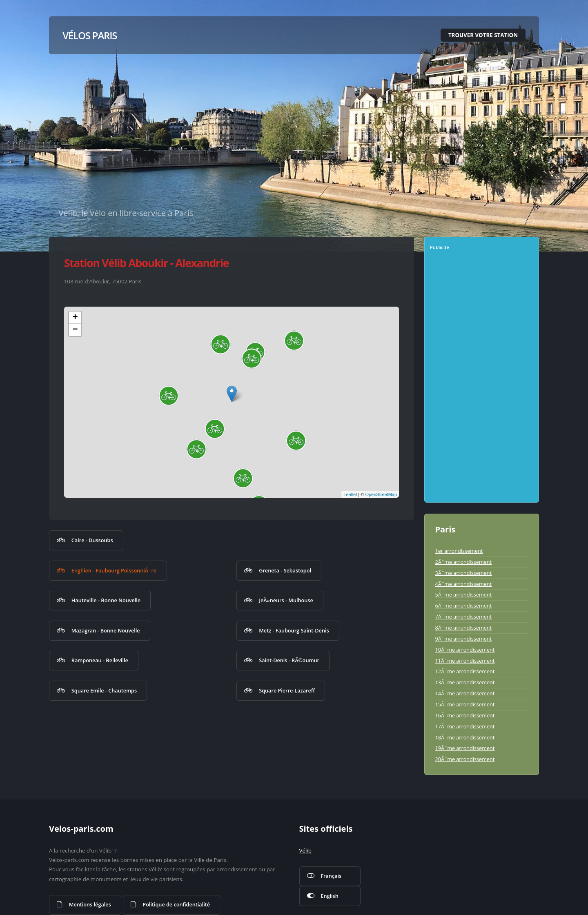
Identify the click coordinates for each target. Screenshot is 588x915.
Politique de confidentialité (176, 904)
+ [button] (75, 318)
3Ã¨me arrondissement (463, 573)
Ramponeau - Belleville (100, 660)
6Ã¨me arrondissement (463, 606)
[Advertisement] (482, 379)
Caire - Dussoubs (92, 540)
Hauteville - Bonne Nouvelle (106, 600)
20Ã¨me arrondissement (465, 759)
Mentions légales (90, 904)
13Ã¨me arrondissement (465, 682)
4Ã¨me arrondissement (463, 584)
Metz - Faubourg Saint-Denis (294, 630)
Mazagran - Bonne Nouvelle (106, 630)
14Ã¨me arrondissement (465, 693)
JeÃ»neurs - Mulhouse (286, 600)
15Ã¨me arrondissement (465, 704)
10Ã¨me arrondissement (465, 650)
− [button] (75, 330)
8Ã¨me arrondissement (463, 628)
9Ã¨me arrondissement (463, 639)
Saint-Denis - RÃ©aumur (289, 660)
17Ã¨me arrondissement (465, 726)
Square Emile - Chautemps (104, 690)
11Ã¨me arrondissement (465, 661)
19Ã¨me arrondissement (465, 748)
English (329, 896)
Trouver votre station (483, 35)
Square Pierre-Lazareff (287, 690)
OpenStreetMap (381, 494)
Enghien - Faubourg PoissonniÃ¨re (114, 570)
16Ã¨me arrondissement (465, 715)
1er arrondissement (459, 551)
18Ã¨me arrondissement (465, 737)
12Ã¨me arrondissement (465, 671)
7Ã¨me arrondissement (463, 617)
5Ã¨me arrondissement (463, 594)
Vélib (305, 850)
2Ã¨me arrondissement (463, 562)
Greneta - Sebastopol (285, 570)
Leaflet (350, 494)
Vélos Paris (90, 35)
